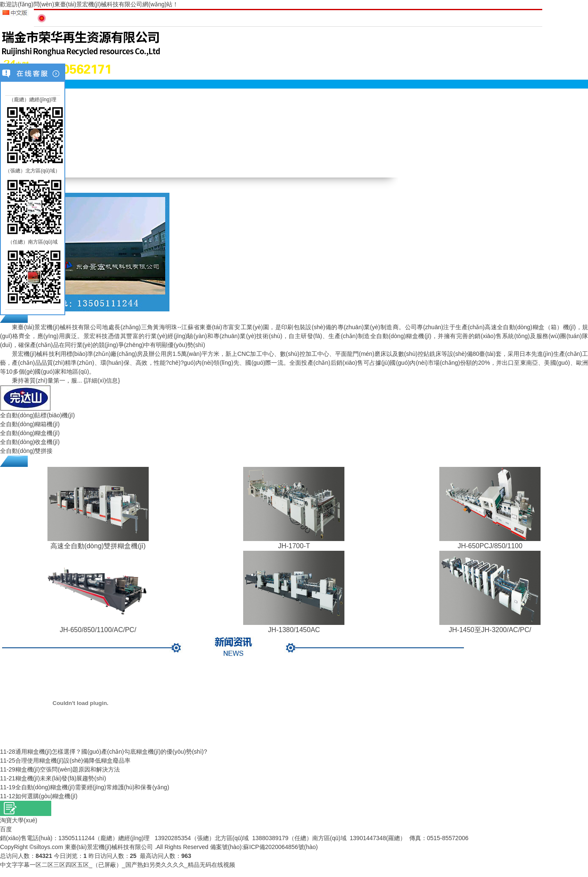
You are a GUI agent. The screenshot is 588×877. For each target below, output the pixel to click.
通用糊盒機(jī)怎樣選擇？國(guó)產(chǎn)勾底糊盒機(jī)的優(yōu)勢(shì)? (111, 752)
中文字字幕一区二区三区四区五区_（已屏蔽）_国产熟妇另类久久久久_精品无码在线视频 (118, 865)
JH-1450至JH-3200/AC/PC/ (490, 630)
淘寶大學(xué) (19, 820)
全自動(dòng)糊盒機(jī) (30, 433)
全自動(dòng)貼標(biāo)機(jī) (37, 415)
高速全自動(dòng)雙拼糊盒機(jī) (98, 546)
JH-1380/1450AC (294, 630)
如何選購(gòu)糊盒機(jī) (46, 796)
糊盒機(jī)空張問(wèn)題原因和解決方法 (68, 769)
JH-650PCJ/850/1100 (490, 546)
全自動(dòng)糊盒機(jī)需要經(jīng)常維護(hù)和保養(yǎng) (92, 787)
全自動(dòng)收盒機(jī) (30, 442)
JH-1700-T (294, 546)
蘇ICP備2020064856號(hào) (280, 847)
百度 (6, 829)
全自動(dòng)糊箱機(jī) (30, 424)
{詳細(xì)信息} (102, 380)
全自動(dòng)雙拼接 (26, 451)
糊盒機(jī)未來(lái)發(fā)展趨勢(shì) (61, 778)
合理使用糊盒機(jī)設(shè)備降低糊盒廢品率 (73, 760)
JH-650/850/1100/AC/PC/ (98, 630)
